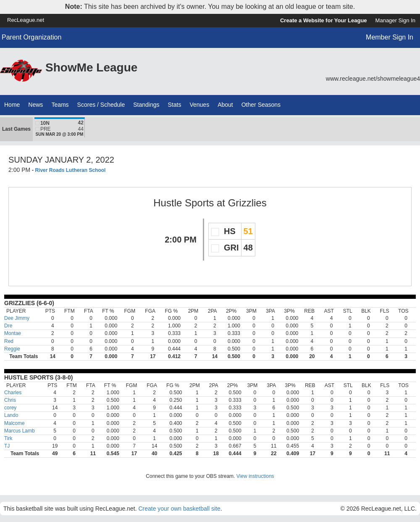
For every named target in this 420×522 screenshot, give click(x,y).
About (225, 105)
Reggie (12, 349)
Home (12, 105)
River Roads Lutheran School (70, 170)
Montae (13, 333)
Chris (10, 400)
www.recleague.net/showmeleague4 (373, 79)
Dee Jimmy (17, 318)
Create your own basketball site (179, 509)
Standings (146, 105)
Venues (199, 105)
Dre (8, 326)
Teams (60, 105)
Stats (175, 105)
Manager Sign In (395, 20)
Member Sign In (390, 37)
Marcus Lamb (20, 431)
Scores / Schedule (101, 105)
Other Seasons (261, 105)
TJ (7, 446)
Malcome (14, 423)
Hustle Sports (184, 203)
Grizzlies (247, 203)
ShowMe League (91, 67)
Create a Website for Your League (324, 20)
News (35, 105)
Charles (13, 393)
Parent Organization (31, 37)
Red (9, 341)
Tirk (8, 438)
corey (10, 408)
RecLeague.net (26, 20)
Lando (11, 415)
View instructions (255, 476)
